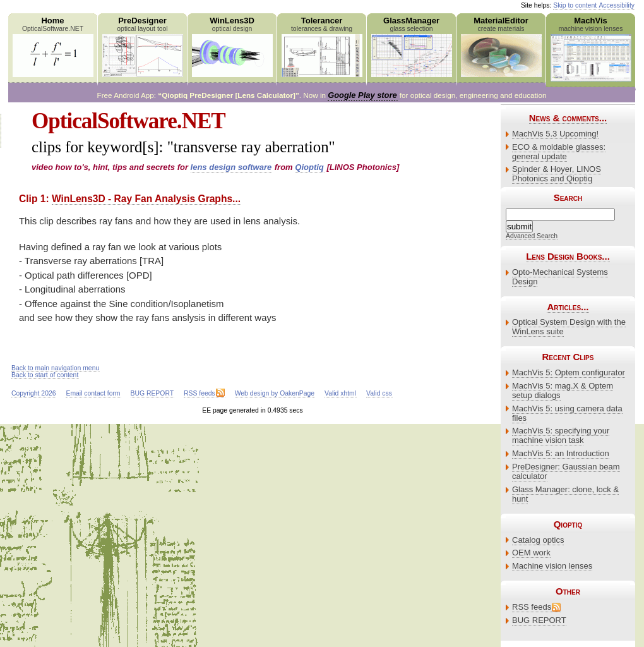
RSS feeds (532, 607)
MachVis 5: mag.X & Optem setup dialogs (563, 390)
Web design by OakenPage (275, 393)
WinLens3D (232, 46)
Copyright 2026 (33, 393)
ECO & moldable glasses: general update (559, 152)
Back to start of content (45, 375)
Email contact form (93, 393)
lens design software (231, 167)
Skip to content (575, 5)
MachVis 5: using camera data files (567, 413)
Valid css (379, 393)
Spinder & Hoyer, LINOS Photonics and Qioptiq (557, 174)
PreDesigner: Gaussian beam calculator (566, 471)
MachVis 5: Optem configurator (569, 372)
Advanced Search (532, 236)
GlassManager (411, 46)
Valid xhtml (340, 393)
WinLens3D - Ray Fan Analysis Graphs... (146, 199)
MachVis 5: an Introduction (561, 453)
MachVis (591, 49)
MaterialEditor (501, 46)
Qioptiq (309, 167)
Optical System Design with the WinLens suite (569, 327)
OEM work (531, 553)
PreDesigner (142, 46)
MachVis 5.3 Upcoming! (555, 134)
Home (53, 46)
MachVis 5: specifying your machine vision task (561, 435)
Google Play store (362, 95)
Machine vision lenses (552, 566)
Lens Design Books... (568, 256)
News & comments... (568, 118)
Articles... (568, 307)
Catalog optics (538, 540)
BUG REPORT (539, 620)
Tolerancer (322, 46)
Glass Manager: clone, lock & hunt (565, 494)
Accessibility (617, 5)
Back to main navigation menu (55, 368)
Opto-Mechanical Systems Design (560, 277)
